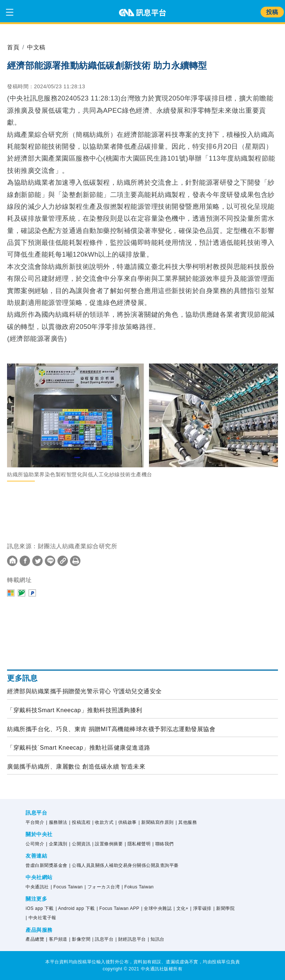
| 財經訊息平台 (130, 939)
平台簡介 (35, 822)
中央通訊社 (37, 887)
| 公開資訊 (80, 844)
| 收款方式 (103, 822)
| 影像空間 (80, 939)
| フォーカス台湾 (102, 887)
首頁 (13, 47)
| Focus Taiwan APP (118, 908)
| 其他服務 (186, 822)
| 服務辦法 (57, 822)
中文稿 (36, 47)
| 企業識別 (57, 844)
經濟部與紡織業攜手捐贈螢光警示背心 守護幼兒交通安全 (84, 691)
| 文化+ (181, 908)
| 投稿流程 (80, 822)
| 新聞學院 (224, 908)
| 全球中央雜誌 (156, 908)
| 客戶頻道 (57, 939)
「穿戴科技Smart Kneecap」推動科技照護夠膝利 (74, 710)
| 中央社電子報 (41, 918)
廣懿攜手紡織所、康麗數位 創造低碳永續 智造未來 (76, 767)
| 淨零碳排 (201, 908)
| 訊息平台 (103, 939)
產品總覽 (35, 939)
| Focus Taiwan (67, 887)
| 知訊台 (156, 939)
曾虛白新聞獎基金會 (47, 865)
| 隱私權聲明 (137, 844)
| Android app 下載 (75, 908)
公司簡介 (35, 844)
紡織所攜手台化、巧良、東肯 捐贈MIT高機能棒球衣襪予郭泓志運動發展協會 (111, 729)
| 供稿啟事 (126, 822)
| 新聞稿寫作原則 (156, 822)
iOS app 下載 (40, 908)
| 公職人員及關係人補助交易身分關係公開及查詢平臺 (124, 865)
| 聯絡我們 (163, 844)
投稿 (272, 12)
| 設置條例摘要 (107, 844)
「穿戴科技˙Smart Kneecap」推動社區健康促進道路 (79, 748)
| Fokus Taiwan (138, 887)
